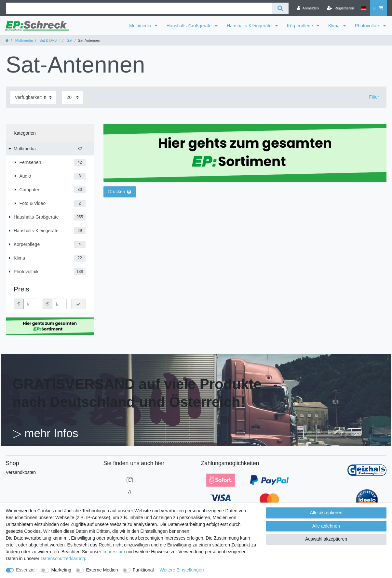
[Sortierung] (33, 97)
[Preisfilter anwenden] (78, 304)
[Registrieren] (340, 8)
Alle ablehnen (326, 526)
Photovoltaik (368, 26)
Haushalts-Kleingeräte (250, 26)
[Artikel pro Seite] (73, 97)
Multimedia (141, 26)
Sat (69, 40)
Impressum (114, 552)
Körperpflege (301, 26)
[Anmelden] (308, 8)
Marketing (61, 570)
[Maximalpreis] (59, 304)
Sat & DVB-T (49, 40)
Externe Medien (102, 570)
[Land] (364, 8)
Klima (335, 26)
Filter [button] (374, 97)
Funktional (143, 570)
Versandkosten (21, 472)
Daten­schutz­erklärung (63, 558)
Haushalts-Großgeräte (190, 26)
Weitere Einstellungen (182, 570)
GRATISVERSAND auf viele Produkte (137, 384)
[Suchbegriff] (139, 8)
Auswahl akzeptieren (326, 539)
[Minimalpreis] (31, 304)
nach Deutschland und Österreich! (129, 402)
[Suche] (280, 8)
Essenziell (26, 570)
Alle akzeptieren (326, 513)
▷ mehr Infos (46, 433)
